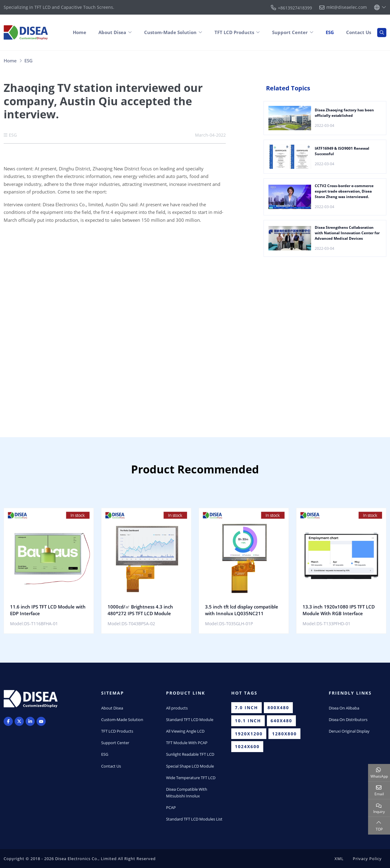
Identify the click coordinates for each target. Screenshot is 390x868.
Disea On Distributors (348, 720)
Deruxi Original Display (349, 731)
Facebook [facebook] (8, 721)
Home (80, 32)
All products (177, 708)
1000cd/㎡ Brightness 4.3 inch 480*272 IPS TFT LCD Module (140, 610)
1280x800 (284, 734)
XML (339, 859)
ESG (330, 32)
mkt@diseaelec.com (347, 7)
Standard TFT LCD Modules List (194, 819)
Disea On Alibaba (344, 708)
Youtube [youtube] (41, 721)
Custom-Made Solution (170, 32)
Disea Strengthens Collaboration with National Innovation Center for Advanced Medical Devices (347, 233)
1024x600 (247, 746)
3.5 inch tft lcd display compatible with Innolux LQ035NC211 (242, 610)
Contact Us (359, 32)
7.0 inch (246, 708)
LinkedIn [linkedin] (30, 721)
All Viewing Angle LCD (185, 731)
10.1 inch (248, 721)
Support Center (290, 32)
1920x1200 (249, 734)
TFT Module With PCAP (187, 743)
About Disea (112, 32)
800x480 (278, 708)
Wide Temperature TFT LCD (191, 778)
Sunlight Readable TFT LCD (190, 754)
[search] (382, 33)
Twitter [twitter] (19, 721)
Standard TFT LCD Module (190, 720)
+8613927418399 (295, 8)
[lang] (380, 7)
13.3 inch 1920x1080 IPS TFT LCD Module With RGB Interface (339, 610)
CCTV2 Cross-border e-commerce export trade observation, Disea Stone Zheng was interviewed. (344, 191)
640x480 (281, 721)
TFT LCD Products (234, 32)
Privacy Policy (367, 859)
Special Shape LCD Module (190, 766)
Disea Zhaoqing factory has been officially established (344, 113)
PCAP (171, 807)
